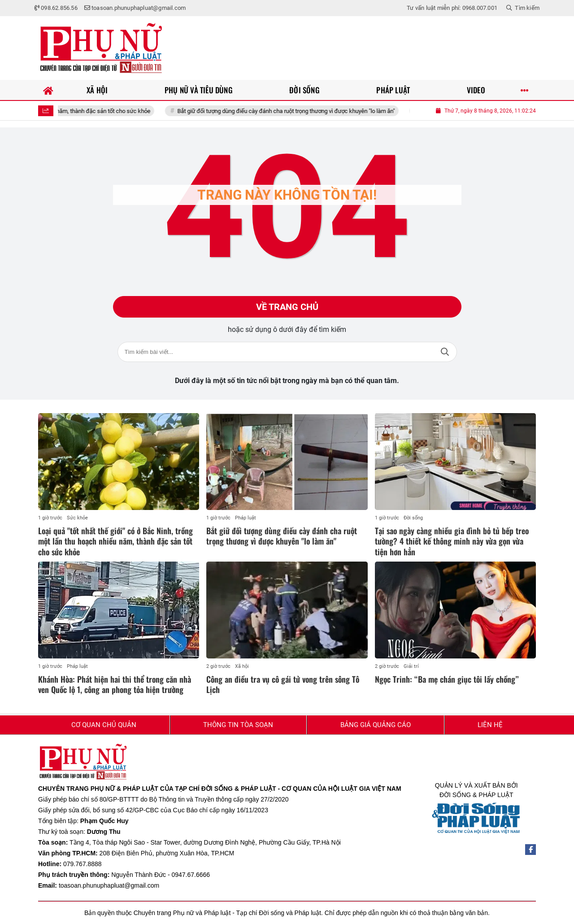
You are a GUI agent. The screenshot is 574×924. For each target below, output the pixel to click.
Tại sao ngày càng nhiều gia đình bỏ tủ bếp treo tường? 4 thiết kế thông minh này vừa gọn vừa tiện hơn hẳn (452, 541)
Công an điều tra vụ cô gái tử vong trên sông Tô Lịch (283, 684)
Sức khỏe (77, 518)
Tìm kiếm (445, 352)
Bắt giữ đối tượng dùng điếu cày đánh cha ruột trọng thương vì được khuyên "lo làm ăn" (294, 111)
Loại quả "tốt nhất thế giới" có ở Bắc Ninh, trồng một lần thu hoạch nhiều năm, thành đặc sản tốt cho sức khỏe (115, 541)
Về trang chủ (287, 307)
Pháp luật (246, 518)
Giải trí (411, 666)
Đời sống (413, 518)
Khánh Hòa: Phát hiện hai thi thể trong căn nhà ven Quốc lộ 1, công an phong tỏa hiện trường (115, 684)
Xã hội (242, 666)
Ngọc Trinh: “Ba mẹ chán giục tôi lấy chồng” (447, 679)
